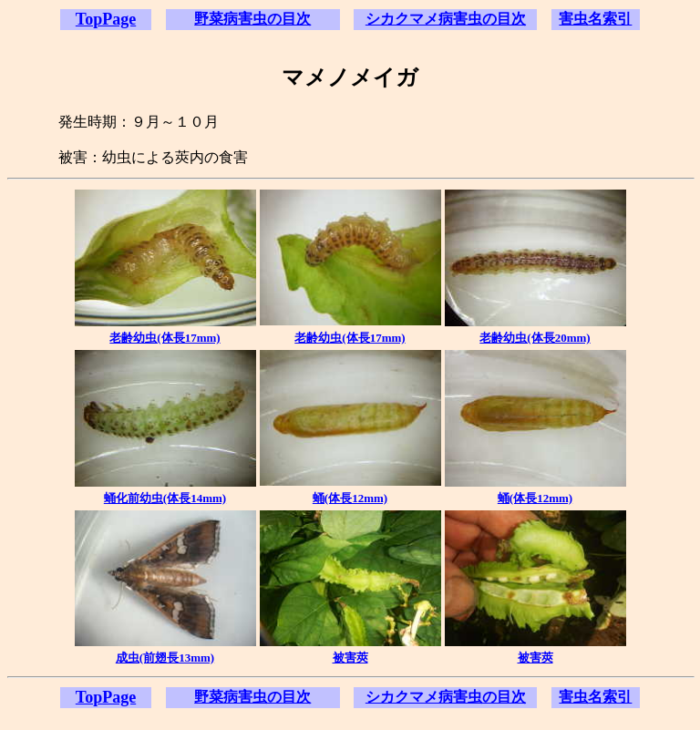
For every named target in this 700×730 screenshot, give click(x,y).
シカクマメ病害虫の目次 (446, 19)
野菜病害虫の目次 (252, 19)
